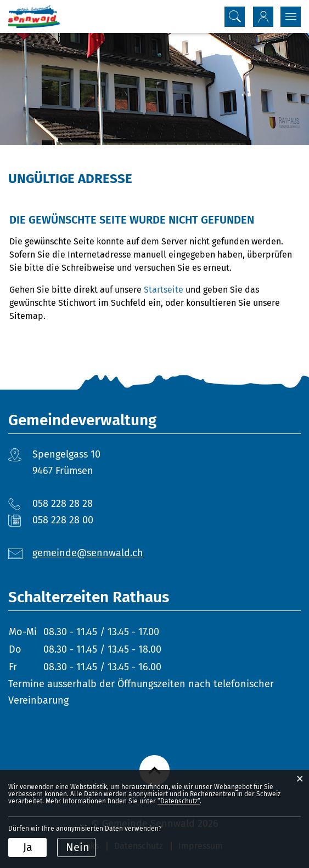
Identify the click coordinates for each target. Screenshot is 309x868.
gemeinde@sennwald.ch (88, 553)
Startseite (164, 290)
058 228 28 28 (63, 504)
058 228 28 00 (63, 520)
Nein (78, 847)
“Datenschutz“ (179, 801)
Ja (28, 847)
